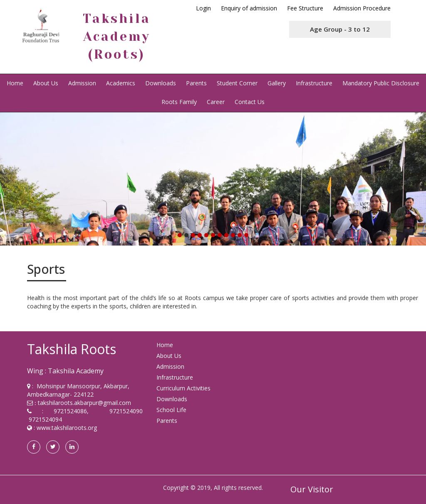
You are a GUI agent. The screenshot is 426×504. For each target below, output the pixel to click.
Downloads (161, 83)
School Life (171, 410)
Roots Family (179, 102)
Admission (82, 83)
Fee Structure (305, 8)
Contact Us (250, 102)
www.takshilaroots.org (67, 428)
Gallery (277, 83)
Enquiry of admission (249, 8)
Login (203, 8)
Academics (121, 83)
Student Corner (237, 83)
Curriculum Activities (183, 388)
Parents (196, 83)
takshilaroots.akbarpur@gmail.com (84, 403)
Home (15, 83)
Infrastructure (314, 83)
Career (216, 102)
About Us (46, 83)
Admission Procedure (362, 8)
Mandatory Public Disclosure (381, 83)
